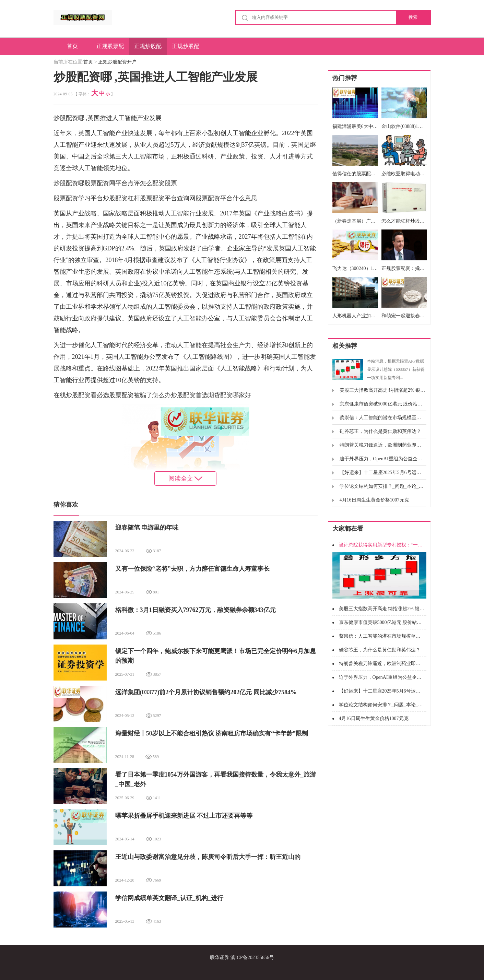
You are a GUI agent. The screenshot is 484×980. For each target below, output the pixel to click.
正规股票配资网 (110, 49)
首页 (72, 46)
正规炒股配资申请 (186, 49)
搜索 (413, 17)
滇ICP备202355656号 (252, 958)
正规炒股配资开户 (148, 49)
